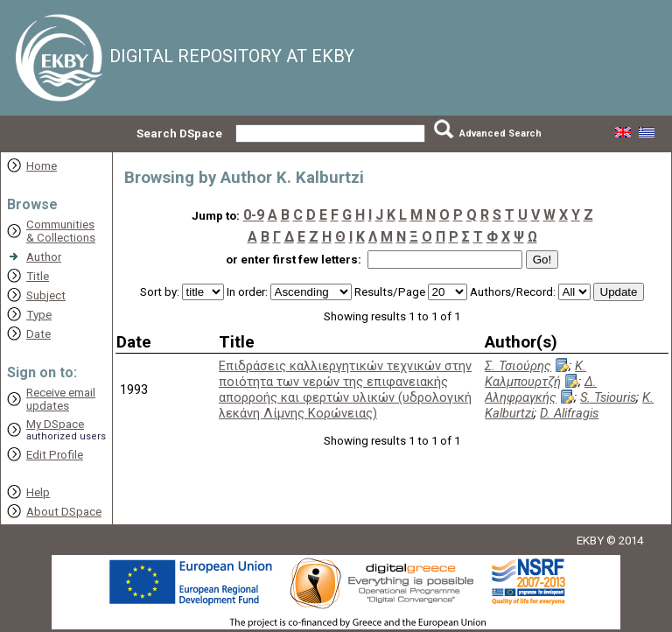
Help (38, 492)
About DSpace (64, 512)
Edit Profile (55, 455)
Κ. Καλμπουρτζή (535, 374)
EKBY (590, 541)
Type (39, 315)
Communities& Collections (61, 231)
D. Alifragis (569, 413)
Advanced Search (500, 133)
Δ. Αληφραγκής (541, 390)
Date (38, 334)
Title (38, 276)
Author (44, 257)
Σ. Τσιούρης (518, 366)
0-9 (254, 215)
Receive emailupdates (61, 399)
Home (42, 166)
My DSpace (55, 424)
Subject (46, 295)
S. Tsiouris (608, 397)
